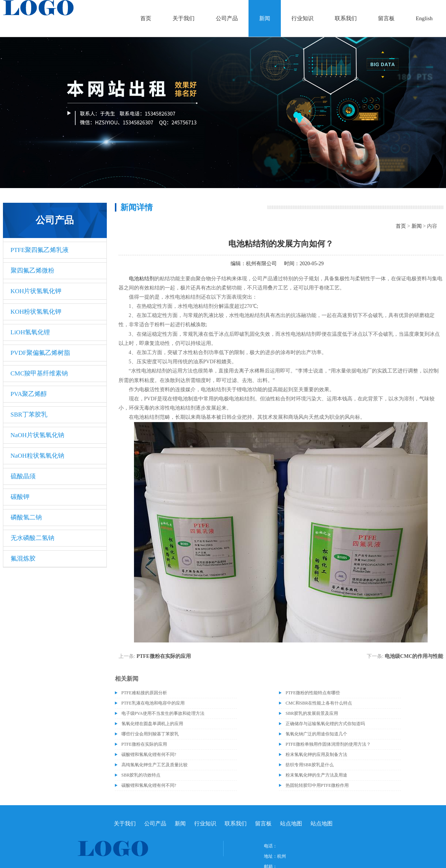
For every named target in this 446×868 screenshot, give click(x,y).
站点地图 (291, 824)
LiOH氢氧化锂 (30, 332)
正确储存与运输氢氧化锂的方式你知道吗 (325, 724)
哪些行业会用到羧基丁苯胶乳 (150, 734)
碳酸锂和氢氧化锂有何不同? (149, 754)
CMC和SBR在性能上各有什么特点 (319, 703)
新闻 (265, 18)
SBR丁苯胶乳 (29, 415)
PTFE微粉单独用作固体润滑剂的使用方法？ (328, 744)
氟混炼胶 (23, 559)
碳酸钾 (20, 497)
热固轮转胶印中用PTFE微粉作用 (317, 785)
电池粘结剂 (142, 279)
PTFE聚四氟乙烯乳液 (40, 250)
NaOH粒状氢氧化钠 (37, 456)
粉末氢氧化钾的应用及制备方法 (316, 754)
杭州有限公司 (261, 264)
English (424, 18)
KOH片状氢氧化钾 (36, 291)
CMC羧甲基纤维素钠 (39, 373)
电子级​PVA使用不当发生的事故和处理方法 (163, 713)
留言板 (386, 18)
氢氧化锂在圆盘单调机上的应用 (152, 724)
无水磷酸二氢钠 (32, 538)
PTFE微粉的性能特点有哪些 (313, 693)
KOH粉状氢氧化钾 (36, 312)
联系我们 (346, 18)
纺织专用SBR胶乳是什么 (310, 765)
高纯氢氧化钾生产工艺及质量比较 (155, 765)
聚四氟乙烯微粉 (32, 271)
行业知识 (302, 18)
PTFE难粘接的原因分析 (144, 693)
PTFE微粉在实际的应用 (164, 656)
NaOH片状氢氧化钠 (37, 435)
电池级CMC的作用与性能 (414, 656)
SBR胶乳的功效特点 (141, 775)
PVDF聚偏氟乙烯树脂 (40, 353)
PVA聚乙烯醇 (29, 394)
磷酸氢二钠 (26, 517)
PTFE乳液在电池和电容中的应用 (153, 703)
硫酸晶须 (23, 476)
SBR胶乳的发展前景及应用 (312, 713)
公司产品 (227, 18)
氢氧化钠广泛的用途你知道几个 (316, 734)
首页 (146, 18)
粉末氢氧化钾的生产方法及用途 (316, 775)
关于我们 (184, 18)
